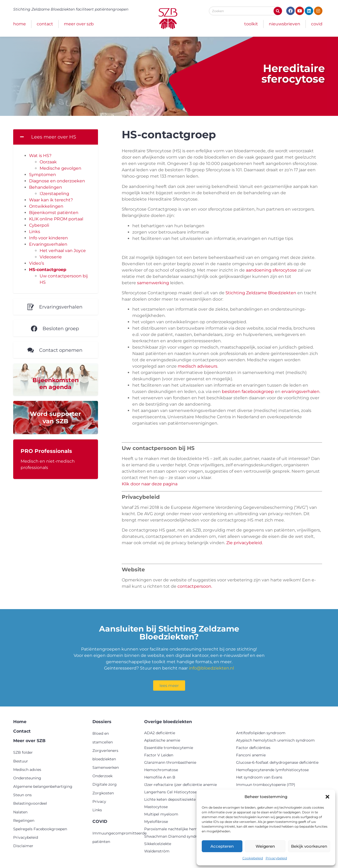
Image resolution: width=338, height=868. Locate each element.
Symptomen (43, 175)
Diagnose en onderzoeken (57, 181)
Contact (45, 24)
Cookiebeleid (253, 858)
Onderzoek (102, 776)
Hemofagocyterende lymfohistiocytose (272, 770)
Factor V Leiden (159, 755)
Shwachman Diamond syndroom (175, 836)
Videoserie (51, 257)
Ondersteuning (27, 778)
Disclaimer (23, 846)
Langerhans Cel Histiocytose (170, 792)
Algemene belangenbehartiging (43, 786)
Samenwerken (106, 767)
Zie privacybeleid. (245, 543)
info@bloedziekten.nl (211, 668)
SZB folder (23, 752)
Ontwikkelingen (46, 206)
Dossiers (102, 722)
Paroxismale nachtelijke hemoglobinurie (182, 829)
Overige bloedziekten (168, 722)
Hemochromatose (161, 770)
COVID (317, 24)
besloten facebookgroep (248, 392)
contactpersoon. (195, 586)
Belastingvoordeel (30, 803)
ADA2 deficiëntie (160, 733)
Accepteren (222, 846)
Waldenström (157, 851)
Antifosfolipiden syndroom (261, 733)
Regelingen (24, 820)
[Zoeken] (278, 11)
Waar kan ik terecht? (51, 200)
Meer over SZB (79, 24)
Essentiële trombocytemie (169, 748)
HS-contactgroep (48, 270)
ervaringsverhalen (301, 392)
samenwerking (153, 283)
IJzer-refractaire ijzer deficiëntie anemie (180, 785)
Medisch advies (27, 770)
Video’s (37, 263)
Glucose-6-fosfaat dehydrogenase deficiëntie (277, 762)
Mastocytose (156, 807)
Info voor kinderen (48, 238)
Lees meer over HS (54, 137)
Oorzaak (48, 162)
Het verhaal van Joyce (63, 251)
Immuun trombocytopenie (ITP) (266, 785)
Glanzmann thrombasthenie (170, 762)
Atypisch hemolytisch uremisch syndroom (275, 740)
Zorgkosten (103, 793)
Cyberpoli (39, 225)
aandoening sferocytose (271, 270)
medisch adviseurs (198, 366)
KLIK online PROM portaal (56, 219)
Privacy (99, 801)
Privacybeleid (276, 858)
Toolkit (251, 24)
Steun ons (22, 795)
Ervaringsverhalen (48, 244)
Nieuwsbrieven (285, 24)
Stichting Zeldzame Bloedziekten (261, 293)
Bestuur (21, 761)
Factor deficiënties (253, 748)
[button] (327, 797)
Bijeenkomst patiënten (54, 213)
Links (35, 232)
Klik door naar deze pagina (150, 484)
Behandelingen (46, 187)
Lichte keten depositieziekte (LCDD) (177, 799)
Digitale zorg (105, 784)
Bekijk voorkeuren (309, 846)
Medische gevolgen (60, 168)
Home (20, 24)
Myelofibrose (156, 822)
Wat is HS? (40, 156)
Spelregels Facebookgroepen (40, 829)
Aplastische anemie (162, 740)
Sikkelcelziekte (158, 844)
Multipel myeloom (161, 814)
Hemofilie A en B (160, 777)
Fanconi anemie (251, 755)
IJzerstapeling (54, 194)
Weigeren (265, 846)
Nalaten (20, 812)
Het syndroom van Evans (259, 777)
